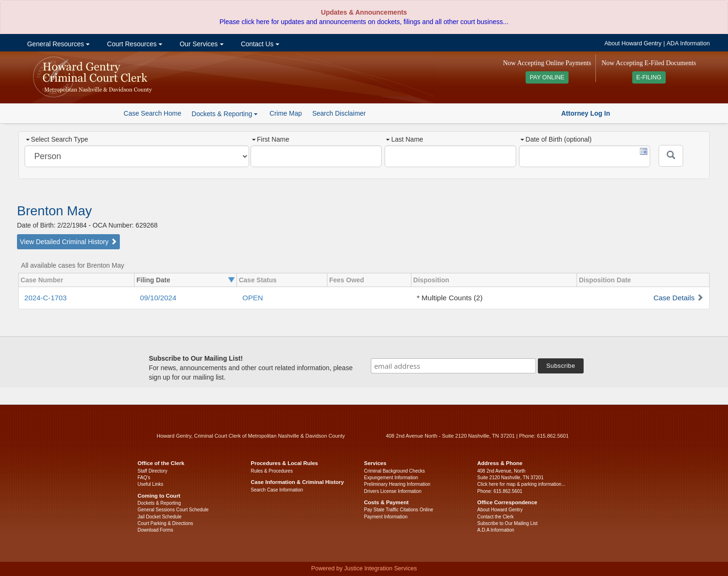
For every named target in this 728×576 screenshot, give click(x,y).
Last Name (405, 139)
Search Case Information (277, 490)
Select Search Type (57, 139)
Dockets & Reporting (159, 503)
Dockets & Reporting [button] (225, 114)
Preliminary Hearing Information (397, 484)
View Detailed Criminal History (68, 242)
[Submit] (671, 156)
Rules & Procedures (272, 471)
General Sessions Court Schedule (173, 510)
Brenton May (54, 211)
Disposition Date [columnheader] (605, 280)
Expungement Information (391, 478)
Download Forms (156, 530)
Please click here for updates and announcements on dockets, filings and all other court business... (364, 22)
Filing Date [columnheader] (153, 280)
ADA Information (688, 43)
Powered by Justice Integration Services (364, 568)
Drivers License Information (393, 491)
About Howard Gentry (633, 43)
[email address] (453, 366)
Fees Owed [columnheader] (347, 280)
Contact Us (259, 44)
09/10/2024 (158, 298)
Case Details (674, 298)
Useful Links (151, 484)
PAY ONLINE (547, 77)
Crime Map (285, 113)
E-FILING (649, 77)
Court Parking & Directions (166, 523)
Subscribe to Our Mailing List (508, 523)
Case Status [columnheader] (258, 280)
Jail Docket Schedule (160, 517)
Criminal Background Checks (395, 471)
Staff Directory (153, 471)
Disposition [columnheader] (431, 280)
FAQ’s (144, 478)
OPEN (253, 298)
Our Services (201, 44)
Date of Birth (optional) (556, 139)
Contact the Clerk (496, 517)
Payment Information (386, 517)
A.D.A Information (496, 530)
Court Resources (134, 44)
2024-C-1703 (46, 298)
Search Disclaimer (339, 113)
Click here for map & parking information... (522, 484)
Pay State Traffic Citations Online (399, 510)
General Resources (58, 44)
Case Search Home (152, 113)
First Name (271, 139)
